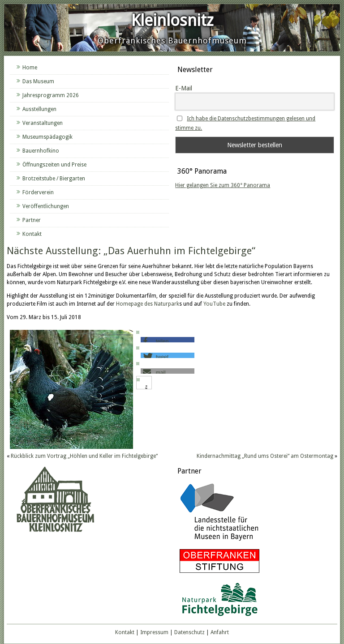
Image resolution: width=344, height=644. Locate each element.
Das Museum (38, 81)
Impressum (154, 632)
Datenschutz (189, 632)
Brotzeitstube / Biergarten (54, 179)
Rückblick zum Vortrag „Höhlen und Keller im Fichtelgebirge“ (84, 456)
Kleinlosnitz (172, 20)
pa (134, 304)
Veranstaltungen (43, 123)
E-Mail (184, 88)
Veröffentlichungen (46, 206)
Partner (32, 220)
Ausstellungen (39, 109)
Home (30, 68)
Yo (206, 304)
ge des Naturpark (158, 304)
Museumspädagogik (47, 137)
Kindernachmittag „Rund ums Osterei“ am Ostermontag (265, 456)
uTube (217, 304)
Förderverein (38, 192)
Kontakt (32, 234)
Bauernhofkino (41, 151)
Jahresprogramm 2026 (51, 95)
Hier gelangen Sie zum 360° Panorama (223, 185)
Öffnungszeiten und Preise (54, 165)
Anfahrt (220, 632)
